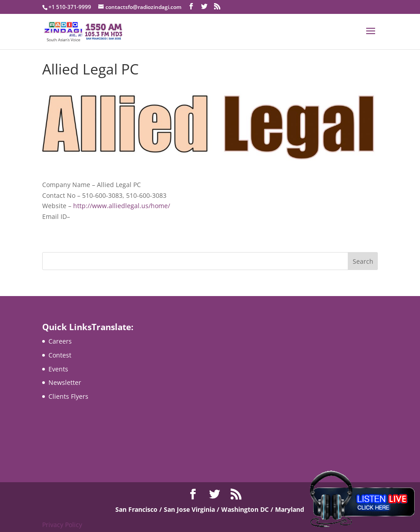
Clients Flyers (68, 396)
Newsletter (65, 382)
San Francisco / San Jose (153, 509)
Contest (60, 355)
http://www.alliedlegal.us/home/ (122, 206)
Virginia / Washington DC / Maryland (248, 509)
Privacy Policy (62, 525)
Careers (60, 341)
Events (58, 369)
